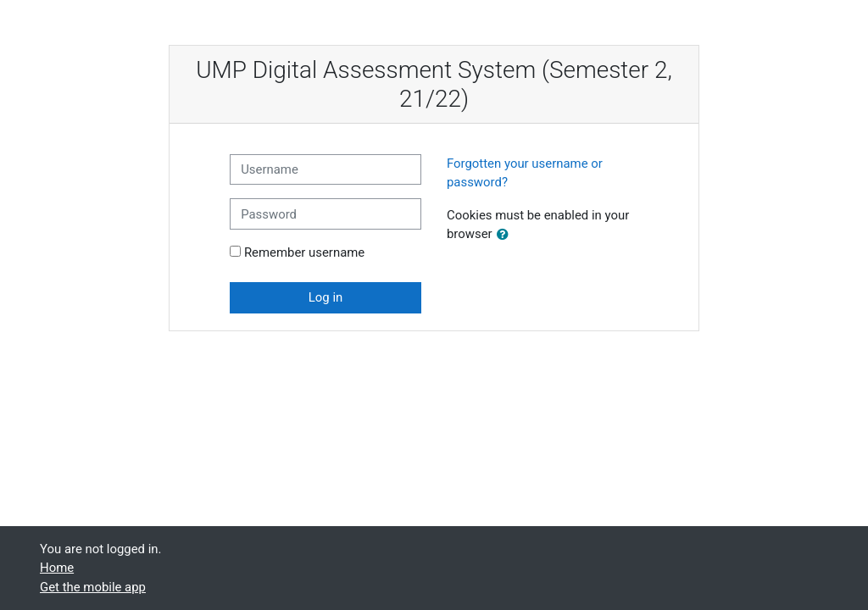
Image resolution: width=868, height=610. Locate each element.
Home (57, 568)
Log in (325, 297)
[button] (506, 235)
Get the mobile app (93, 587)
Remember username (304, 252)
